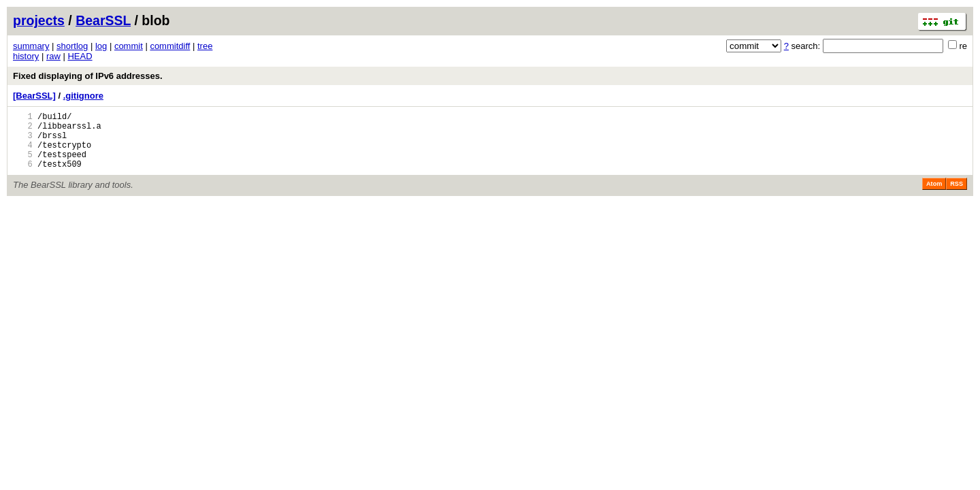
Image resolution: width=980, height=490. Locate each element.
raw (53, 56)
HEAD (80, 56)
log (101, 46)
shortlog (72, 46)
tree (205, 46)
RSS (957, 196)
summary (31, 46)
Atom (934, 196)
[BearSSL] (34, 96)
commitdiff (170, 46)
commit (129, 46)
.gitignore (83, 96)
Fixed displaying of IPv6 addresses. (88, 76)
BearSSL (103, 20)
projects (39, 20)
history (26, 56)
